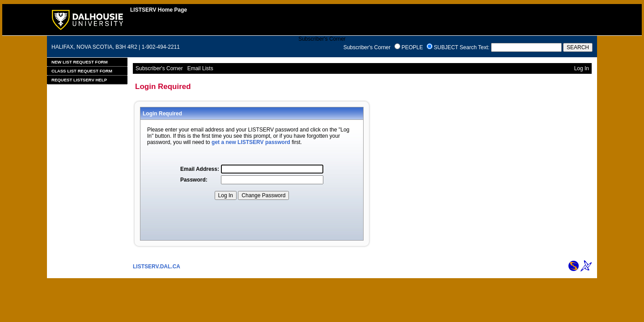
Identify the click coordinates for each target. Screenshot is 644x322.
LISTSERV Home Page (159, 10)
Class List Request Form (82, 71)
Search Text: (475, 47)
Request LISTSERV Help (79, 80)
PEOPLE (412, 47)
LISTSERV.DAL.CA (157, 267)
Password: (194, 180)
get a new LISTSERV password (251, 142)
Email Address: (200, 169)
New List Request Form (80, 62)
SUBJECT (446, 47)
